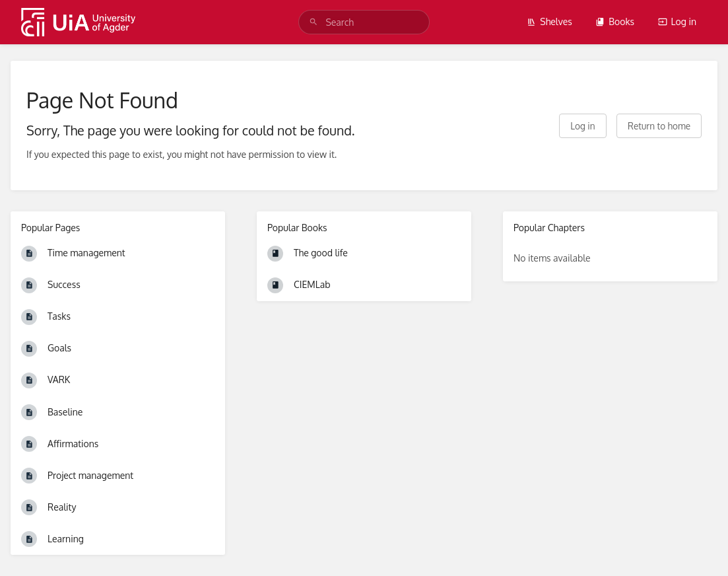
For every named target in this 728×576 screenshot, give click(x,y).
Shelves (549, 21)
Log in (677, 21)
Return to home (659, 126)
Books (615, 21)
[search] (364, 22)
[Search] (314, 22)
